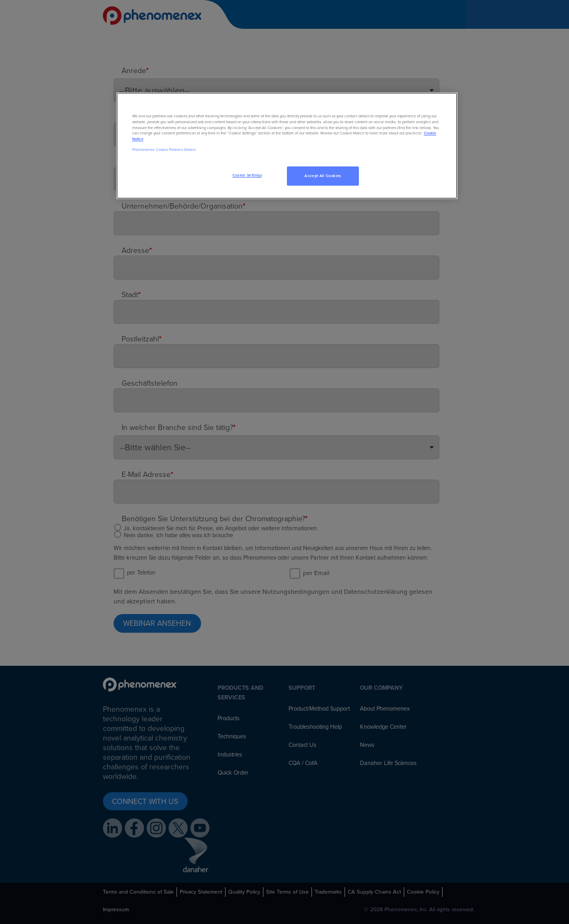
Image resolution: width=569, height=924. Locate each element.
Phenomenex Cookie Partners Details (164, 150)
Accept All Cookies (323, 176)
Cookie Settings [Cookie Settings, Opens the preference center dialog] (247, 175)
